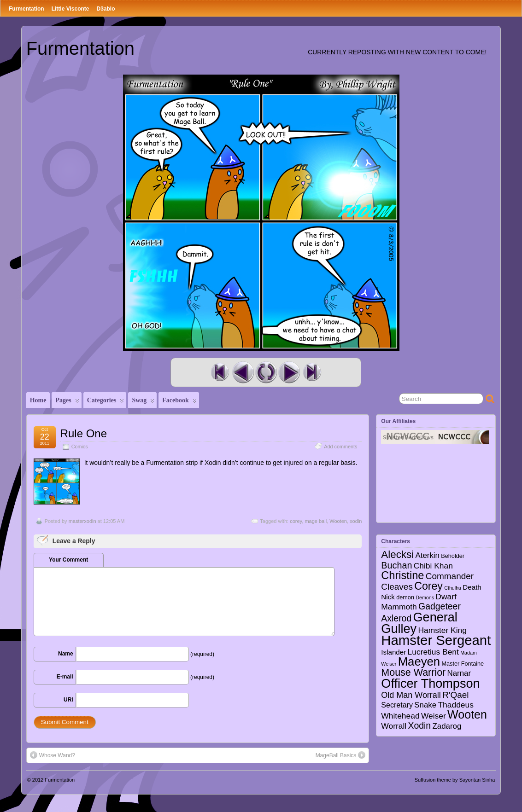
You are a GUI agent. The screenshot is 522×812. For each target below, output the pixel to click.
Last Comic (312, 372)
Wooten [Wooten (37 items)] (467, 714)
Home (38, 400)
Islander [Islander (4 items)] (393, 652)
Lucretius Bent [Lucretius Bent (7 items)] (433, 652)
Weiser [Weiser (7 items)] (434, 716)
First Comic (220, 372)
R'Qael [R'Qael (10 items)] (455, 695)
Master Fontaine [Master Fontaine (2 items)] (463, 664)
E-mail (65, 677)
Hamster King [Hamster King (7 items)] (442, 630)
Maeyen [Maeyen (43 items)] (419, 661)
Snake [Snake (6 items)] (425, 705)
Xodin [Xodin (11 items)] (420, 725)
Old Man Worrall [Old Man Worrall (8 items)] (411, 695)
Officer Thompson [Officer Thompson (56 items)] (430, 683)
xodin (356, 521)
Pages (67, 402)
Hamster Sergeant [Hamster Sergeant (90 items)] (436, 640)
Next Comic (289, 372)
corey (296, 521)
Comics (80, 447)
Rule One (84, 433)
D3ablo (106, 9)
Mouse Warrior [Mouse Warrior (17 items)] (413, 673)
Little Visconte (70, 9)
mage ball (316, 521)
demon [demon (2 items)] (405, 597)
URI (68, 700)
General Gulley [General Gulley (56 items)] (419, 623)
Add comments (340, 447)
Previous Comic (243, 372)
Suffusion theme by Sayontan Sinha (455, 780)
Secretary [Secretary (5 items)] (397, 705)
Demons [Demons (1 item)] (425, 597)
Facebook (179, 402)
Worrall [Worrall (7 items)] (394, 726)
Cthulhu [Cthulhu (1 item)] (453, 588)
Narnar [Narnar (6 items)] (459, 673)
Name (66, 654)
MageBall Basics (341, 755)
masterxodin (82, 521)
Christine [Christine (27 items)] (402, 575)
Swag (143, 402)
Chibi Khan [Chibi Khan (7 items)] (433, 566)
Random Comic (266, 372)
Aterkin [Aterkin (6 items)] (428, 555)
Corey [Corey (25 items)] (428, 586)
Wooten (338, 521)
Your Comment (68, 560)
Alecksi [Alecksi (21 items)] (397, 554)
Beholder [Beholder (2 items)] (453, 556)
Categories (106, 402)
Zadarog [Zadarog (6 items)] (447, 726)
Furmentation (26, 9)
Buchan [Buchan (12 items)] (396, 565)
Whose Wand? (53, 755)
